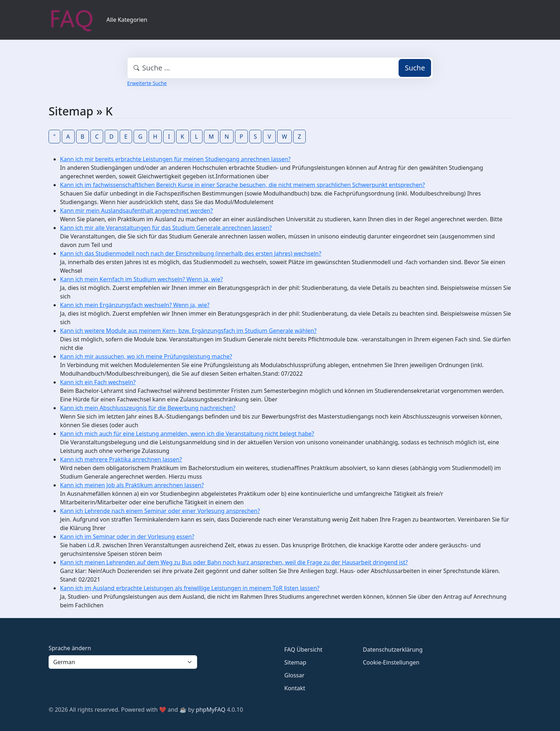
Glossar (294, 675)
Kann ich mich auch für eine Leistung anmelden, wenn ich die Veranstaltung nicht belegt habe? (187, 434)
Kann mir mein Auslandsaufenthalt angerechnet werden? (136, 211)
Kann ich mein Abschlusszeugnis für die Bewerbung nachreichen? (148, 408)
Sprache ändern (70, 648)
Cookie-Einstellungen (391, 662)
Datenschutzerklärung (393, 649)
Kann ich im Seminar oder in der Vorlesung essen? (127, 537)
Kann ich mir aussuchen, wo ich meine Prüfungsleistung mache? (146, 356)
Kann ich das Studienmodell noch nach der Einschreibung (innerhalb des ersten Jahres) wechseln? (191, 253)
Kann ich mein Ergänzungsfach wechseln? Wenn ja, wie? (135, 305)
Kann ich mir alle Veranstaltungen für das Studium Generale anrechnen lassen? (166, 228)
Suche (415, 68)
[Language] (123, 662)
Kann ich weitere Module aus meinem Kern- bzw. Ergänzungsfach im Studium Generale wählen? (188, 331)
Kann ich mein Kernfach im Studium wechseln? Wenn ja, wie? (141, 279)
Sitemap (295, 662)
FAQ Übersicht (303, 649)
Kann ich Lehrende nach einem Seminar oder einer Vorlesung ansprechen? (160, 511)
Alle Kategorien (127, 20)
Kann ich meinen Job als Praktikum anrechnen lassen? (132, 485)
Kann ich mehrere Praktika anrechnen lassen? (121, 459)
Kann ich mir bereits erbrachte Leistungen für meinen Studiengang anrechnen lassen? (175, 159)
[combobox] (280, 68)
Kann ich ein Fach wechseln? (98, 382)
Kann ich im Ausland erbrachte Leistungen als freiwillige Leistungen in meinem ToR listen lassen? (190, 588)
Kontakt (295, 688)
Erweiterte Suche (147, 83)
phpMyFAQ (211, 710)
